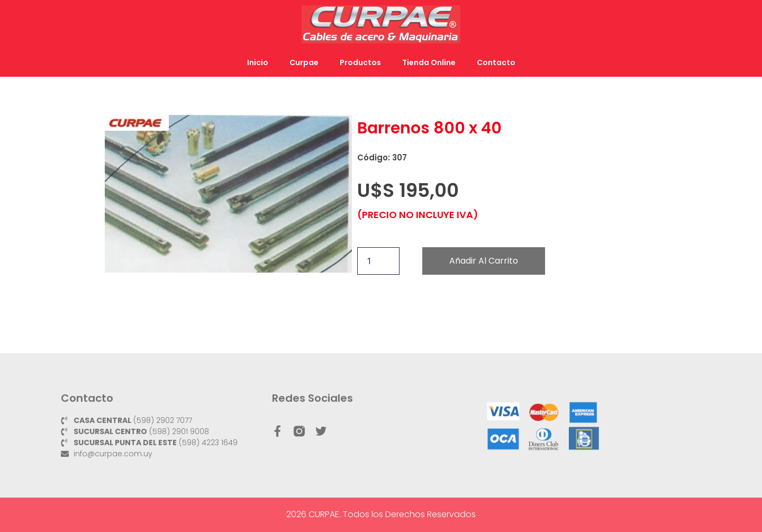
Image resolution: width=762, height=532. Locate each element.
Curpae (304, 62)
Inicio (258, 62)
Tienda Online (429, 62)
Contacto (496, 62)
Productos (360, 62)
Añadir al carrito (484, 261)
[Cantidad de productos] (378, 261)
